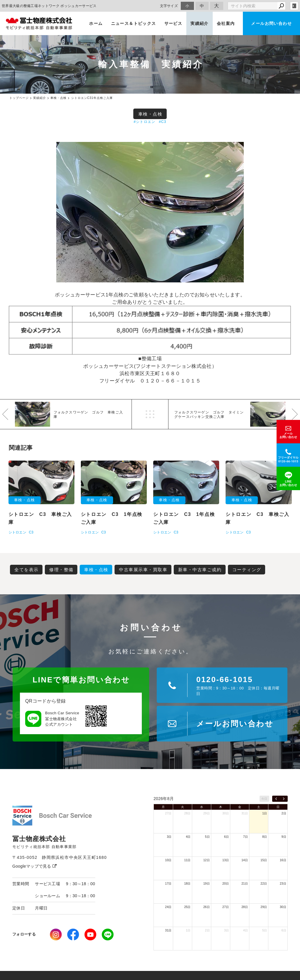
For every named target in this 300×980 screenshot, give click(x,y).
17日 (168, 884)
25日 (187, 907)
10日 (168, 860)
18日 (187, 884)
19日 (207, 884)
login (294, 6)
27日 (168, 813)
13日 (226, 860)
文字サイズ (169, 6)
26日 (207, 907)
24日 (168, 907)
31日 (245, 813)
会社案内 (226, 23)
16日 (283, 860)
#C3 (163, 122)
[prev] (276, 799)
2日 (284, 813)
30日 (226, 813)
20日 (226, 884)
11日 (187, 860)
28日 (187, 813)
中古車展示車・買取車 (143, 570)
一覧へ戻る (150, 414)
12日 (207, 860)
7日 (246, 837)
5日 (207, 837)
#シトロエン (144, 122)
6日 (226, 837)
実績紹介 (200, 23)
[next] (284, 799)
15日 (264, 860)
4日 (188, 837)
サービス (173, 23)
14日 (245, 860)
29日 (207, 813)
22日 (264, 884)
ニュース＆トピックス (134, 23)
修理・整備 (61, 570)
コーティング (247, 570)
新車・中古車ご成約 (200, 570)
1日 (265, 813)
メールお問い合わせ (271, 23)
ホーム (96, 23)
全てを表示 (27, 570)
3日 (169, 837)
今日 (264, 799)
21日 (245, 884)
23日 (283, 884)
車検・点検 (150, 114)
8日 (265, 837)
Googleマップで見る (34, 866)
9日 (284, 837)
